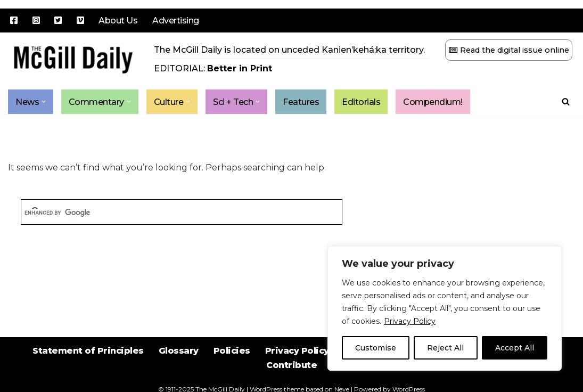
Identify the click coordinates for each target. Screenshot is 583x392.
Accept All (515, 348)
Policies (232, 351)
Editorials (362, 102)
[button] (44, 102)
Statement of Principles (88, 351)
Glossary (179, 351)
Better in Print (240, 68)
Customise (376, 348)
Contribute (291, 365)
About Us (118, 21)
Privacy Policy (410, 321)
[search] (182, 213)
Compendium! (433, 102)
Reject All (445, 348)
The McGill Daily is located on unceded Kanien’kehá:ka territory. (289, 50)
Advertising (176, 21)
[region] (445, 308)
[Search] (566, 101)
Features (301, 102)
